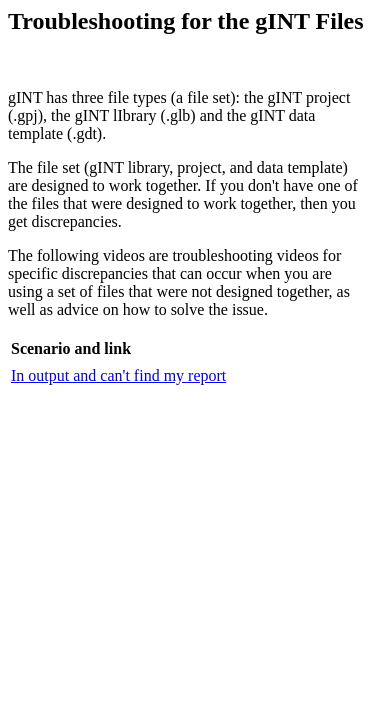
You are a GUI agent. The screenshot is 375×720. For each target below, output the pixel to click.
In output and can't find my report (118, 375)
